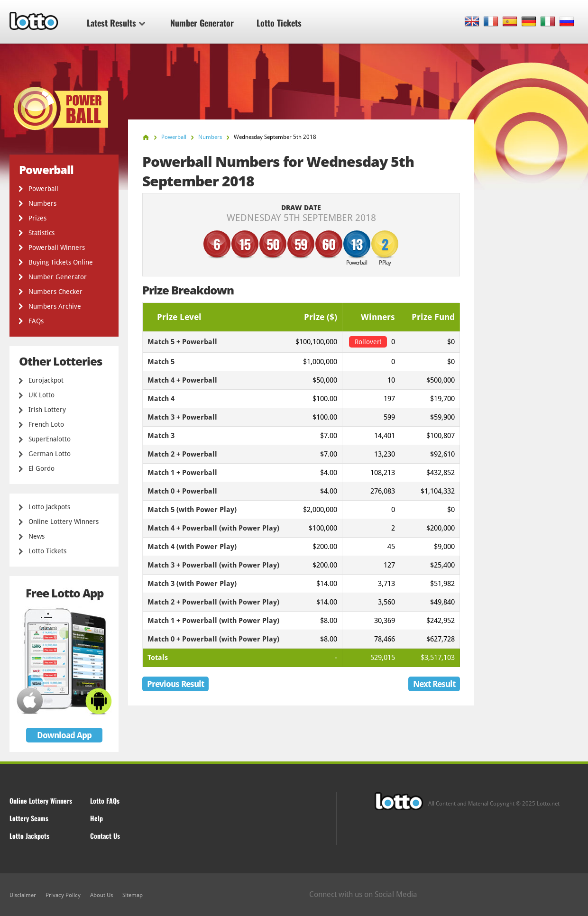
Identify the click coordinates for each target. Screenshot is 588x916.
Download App (64, 735)
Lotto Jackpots (49, 507)
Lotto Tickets (279, 23)
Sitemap (133, 895)
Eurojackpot (46, 380)
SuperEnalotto (50, 439)
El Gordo (41, 468)
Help (96, 818)
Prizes (37, 218)
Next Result (434, 684)
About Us (101, 895)
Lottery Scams (29, 818)
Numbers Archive (55, 306)
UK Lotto (41, 395)
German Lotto (50, 454)
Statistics (41, 233)
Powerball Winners (57, 247)
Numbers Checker (55, 292)
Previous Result (175, 684)
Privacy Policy (63, 895)
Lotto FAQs (105, 801)
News (37, 536)
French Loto (46, 424)
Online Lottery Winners (64, 522)
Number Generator (202, 23)
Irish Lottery (47, 410)
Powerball (43, 189)
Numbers (42, 203)
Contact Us (105, 836)
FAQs (36, 321)
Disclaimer (23, 895)
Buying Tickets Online (61, 262)
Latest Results (116, 23)
